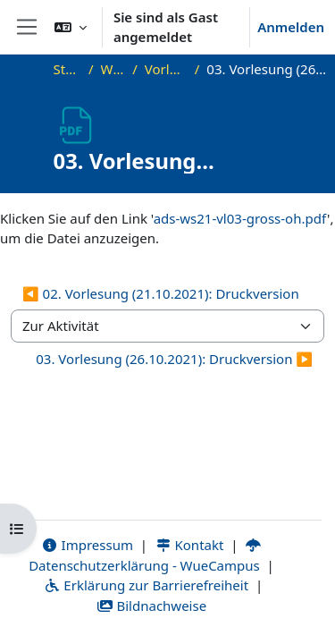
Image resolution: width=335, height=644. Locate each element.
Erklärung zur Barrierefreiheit (146, 585)
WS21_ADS (113, 69)
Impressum (87, 545)
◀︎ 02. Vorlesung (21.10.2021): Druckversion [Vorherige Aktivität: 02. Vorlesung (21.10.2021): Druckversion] (161, 293)
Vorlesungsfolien (166, 69)
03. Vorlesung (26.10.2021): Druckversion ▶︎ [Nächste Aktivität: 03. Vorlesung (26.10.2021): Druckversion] (174, 359)
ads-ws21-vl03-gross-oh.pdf (240, 218)
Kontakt (189, 545)
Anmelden (291, 27)
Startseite (67, 69)
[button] (71, 27)
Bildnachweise (151, 606)
